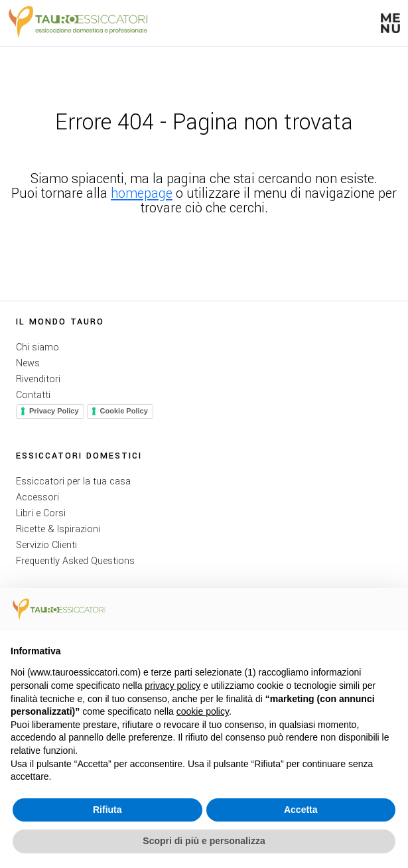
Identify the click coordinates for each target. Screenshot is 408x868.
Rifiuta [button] (107, 810)
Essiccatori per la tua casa (73, 481)
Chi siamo (37, 347)
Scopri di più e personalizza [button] (204, 841)
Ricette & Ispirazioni (58, 529)
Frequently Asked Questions (75, 561)
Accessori (37, 497)
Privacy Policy (54, 411)
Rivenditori (38, 379)
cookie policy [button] (203, 711)
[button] (390, 23)
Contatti (33, 395)
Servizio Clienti (46, 545)
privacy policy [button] (172, 686)
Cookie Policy (124, 411)
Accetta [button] (301, 810)
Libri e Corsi (41, 513)
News (28, 363)
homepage (142, 193)
